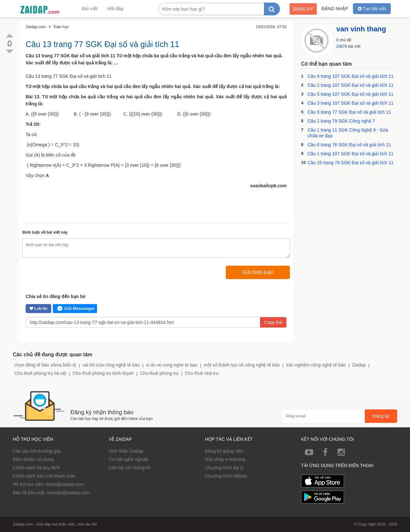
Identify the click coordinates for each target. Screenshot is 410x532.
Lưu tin (38, 309)
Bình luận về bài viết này (45, 232)
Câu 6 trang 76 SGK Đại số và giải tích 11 (349, 145)
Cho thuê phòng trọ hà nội (40, 373)
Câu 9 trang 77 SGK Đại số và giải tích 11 (349, 112)
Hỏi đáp (115, 9)
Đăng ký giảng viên (224, 451)
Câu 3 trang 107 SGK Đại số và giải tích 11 (350, 103)
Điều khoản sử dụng (33, 459)
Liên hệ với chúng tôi (130, 468)
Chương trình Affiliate (226, 476)
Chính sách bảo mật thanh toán (44, 476)
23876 (342, 46)
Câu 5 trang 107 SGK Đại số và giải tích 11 (350, 94)
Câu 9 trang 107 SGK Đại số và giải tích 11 (350, 76)
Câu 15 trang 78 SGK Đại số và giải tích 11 (350, 163)
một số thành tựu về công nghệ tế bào (242, 365)
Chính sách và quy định (36, 468)
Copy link (273, 322)
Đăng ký (303, 9)
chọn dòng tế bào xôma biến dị (45, 365)
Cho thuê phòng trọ (159, 373)
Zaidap (359, 365)
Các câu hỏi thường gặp (37, 451)
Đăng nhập (335, 9)
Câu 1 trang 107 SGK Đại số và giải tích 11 (350, 154)
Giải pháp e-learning (225, 459)
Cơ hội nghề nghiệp (129, 459)
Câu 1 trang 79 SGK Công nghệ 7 (341, 121)
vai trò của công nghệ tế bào (111, 365)
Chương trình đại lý (224, 468)
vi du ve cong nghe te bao (172, 365)
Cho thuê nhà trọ (202, 373)
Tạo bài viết (372, 9)
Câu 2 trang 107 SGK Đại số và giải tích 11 (350, 85)
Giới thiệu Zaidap (126, 451)
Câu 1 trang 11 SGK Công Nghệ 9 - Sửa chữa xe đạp (348, 133)
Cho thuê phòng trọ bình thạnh (103, 373)
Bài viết (90, 9)
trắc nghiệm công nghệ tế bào (316, 365)
